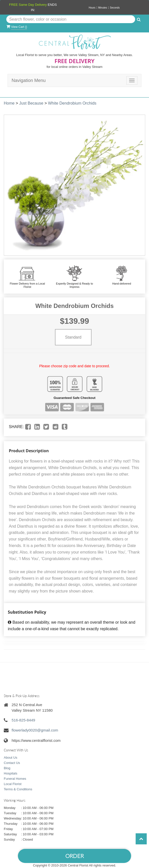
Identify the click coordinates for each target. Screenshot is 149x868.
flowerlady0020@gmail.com (35, 730)
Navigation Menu (29, 80)
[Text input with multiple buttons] (71, 19)
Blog (7, 768)
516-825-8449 (23, 720)
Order (74, 856)
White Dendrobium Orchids (72, 103)
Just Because (31, 103)
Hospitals (10, 773)
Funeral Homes (15, 779)
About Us (10, 758)
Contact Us (12, 763)
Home (9, 103)
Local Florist (13, 784)
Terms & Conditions (18, 789)
